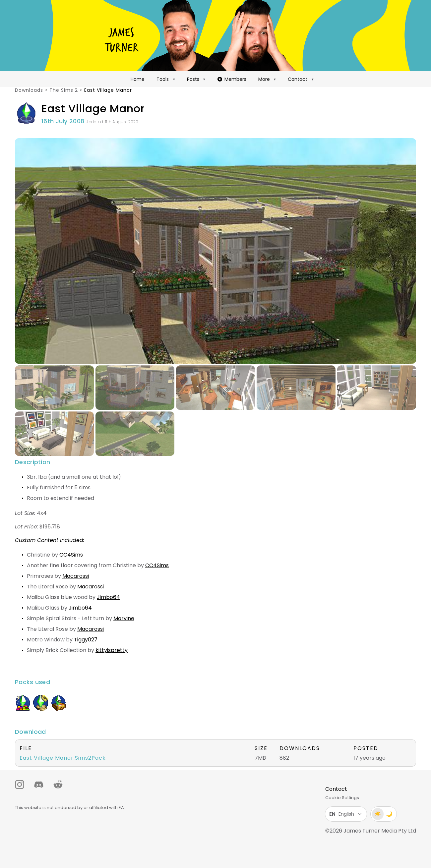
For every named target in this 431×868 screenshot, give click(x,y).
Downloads (29, 90)
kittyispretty (112, 650)
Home (138, 79)
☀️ (378, 814)
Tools (163, 79)
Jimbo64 (108, 597)
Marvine (124, 618)
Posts (193, 79)
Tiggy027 (86, 640)
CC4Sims (71, 555)
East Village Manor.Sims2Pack (63, 758)
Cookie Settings (342, 798)
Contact (298, 79)
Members (232, 79)
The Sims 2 (64, 90)
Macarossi (76, 576)
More (264, 79)
